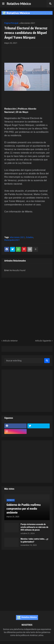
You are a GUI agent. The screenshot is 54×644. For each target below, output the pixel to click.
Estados (30, 237)
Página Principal (11, 23)
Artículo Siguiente (43, 341)
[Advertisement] (21, 55)
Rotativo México (19, 4)
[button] (3, 4)
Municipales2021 (12, 240)
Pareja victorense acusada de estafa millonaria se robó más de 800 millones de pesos (34, 527)
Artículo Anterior (10, 341)
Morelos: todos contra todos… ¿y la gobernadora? (34, 540)
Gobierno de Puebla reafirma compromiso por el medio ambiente (24, 509)
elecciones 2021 (28, 23)
